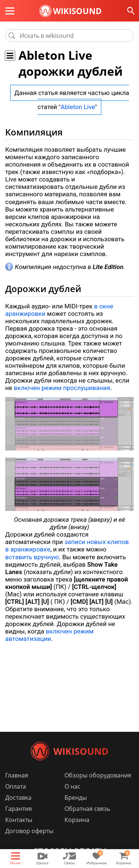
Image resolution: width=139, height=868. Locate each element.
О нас (72, 786)
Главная (17, 775)
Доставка (18, 797)
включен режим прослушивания (62, 388)
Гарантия (19, 809)
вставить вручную (32, 557)
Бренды (76, 797)
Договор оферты (29, 831)
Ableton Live (78, 107)
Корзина (77, 820)
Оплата (16, 786)
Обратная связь (87, 809)
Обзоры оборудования (98, 775)
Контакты (19, 820)
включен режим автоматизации (49, 635)
